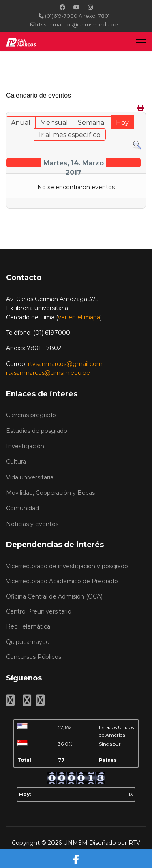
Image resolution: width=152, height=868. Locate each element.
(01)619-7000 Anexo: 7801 (77, 16)
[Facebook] (62, 7)
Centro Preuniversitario (39, 611)
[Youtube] (77, 7)
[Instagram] (90, 7)
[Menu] (141, 42)
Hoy (122, 123)
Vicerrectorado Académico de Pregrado (62, 581)
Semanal (92, 123)
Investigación (25, 446)
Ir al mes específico (70, 135)
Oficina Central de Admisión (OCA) (54, 596)
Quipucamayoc (28, 642)
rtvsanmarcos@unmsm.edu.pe (77, 25)
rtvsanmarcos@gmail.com (65, 364)
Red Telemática (28, 626)
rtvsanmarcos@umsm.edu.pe (48, 373)
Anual (21, 123)
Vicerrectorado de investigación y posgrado (67, 566)
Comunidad (22, 508)
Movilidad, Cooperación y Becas (50, 493)
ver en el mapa (79, 317)
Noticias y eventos (32, 524)
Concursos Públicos (34, 657)
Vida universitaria (30, 477)
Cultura (16, 462)
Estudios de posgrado (37, 431)
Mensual (54, 123)
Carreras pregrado (31, 415)
